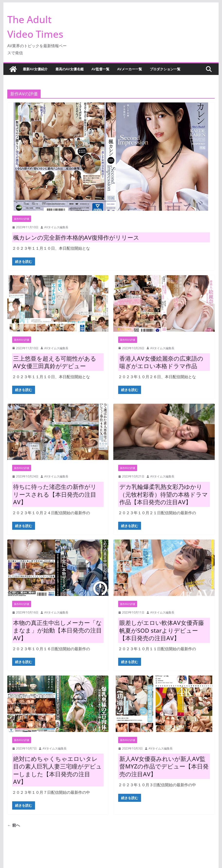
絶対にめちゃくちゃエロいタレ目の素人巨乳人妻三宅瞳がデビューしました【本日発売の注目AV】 (58, 770)
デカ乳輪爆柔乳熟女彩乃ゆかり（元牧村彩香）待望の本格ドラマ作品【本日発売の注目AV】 (164, 494)
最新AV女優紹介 (35, 69)
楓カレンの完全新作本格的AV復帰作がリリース (76, 237)
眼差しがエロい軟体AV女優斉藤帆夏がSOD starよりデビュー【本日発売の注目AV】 (162, 630)
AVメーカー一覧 (130, 69)
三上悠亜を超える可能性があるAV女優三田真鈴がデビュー (55, 362)
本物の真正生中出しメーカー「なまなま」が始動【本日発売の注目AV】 (58, 630)
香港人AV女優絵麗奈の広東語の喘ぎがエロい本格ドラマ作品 (161, 362)
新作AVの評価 (22, 219)
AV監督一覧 (100, 69)
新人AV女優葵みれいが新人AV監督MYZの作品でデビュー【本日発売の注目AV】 (164, 766)
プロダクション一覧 (165, 69)
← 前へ (14, 825)
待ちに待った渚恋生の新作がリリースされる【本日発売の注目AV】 (55, 494)
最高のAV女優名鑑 (70, 69)
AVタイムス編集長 (56, 227)
